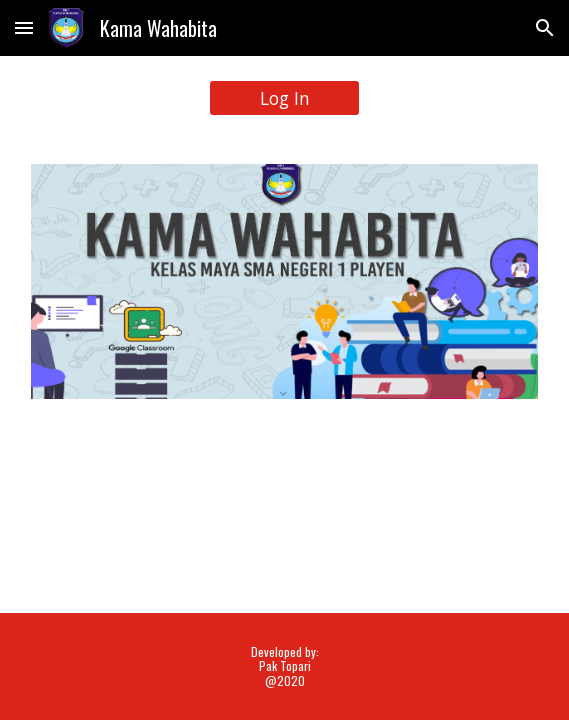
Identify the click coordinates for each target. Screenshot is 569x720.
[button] (24, 27)
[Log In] (284, 98)
